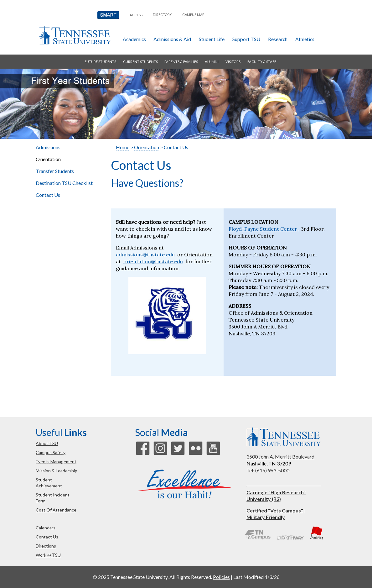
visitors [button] (233, 62)
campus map (193, 15)
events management (56, 462)
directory (162, 15)
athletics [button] (305, 39)
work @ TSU (48, 555)
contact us (47, 537)
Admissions (48, 147)
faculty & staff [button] (262, 62)
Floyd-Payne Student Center (263, 229)
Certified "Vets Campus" (275, 510)
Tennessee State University (75, 35)
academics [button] (134, 39)
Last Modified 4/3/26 (256, 577)
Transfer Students (55, 171)
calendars (46, 528)
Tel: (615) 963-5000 (268, 470)
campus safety (51, 452)
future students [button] (100, 62)
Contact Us (48, 195)
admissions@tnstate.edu (145, 255)
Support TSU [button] (246, 39)
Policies (221, 577)
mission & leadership (57, 471)
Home (123, 147)
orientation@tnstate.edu (153, 261)
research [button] (278, 39)
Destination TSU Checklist (64, 183)
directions (46, 546)
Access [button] (136, 15)
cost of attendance (56, 510)
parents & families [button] (181, 62)
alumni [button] (212, 62)
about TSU (47, 443)
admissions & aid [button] (172, 39)
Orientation (147, 147)
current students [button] (140, 62)
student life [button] (212, 39)
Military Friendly (266, 517)
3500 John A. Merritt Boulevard (280, 457)
